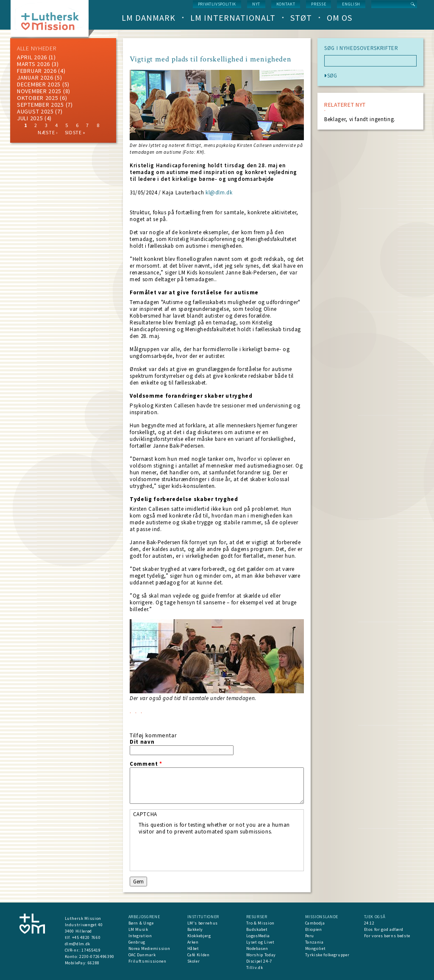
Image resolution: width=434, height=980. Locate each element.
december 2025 (39, 84)
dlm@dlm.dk (78, 944)
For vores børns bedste (387, 936)
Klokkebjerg (199, 936)
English (351, 4)
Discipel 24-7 (259, 961)
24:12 (369, 923)
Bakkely (195, 929)
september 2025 (40, 105)
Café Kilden (199, 955)
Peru (310, 936)
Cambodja (315, 923)
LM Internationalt (233, 18)
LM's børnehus (203, 923)
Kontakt (286, 4)
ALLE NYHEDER (36, 48)
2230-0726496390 (97, 956)
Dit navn (142, 742)
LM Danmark (149, 18)
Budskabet (257, 929)
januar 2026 (35, 78)
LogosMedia (258, 936)
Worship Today (261, 955)
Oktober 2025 (38, 98)
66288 (94, 963)
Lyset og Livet (260, 942)
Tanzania (314, 942)
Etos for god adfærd (384, 929)
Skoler (194, 961)
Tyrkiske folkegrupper (327, 955)
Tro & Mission (260, 923)
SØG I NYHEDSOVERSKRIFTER (361, 48)
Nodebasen (257, 948)
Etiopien (314, 929)
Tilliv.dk (255, 968)
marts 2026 (33, 64)
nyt (256, 4)
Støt (301, 18)
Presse (319, 4)
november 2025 (39, 91)
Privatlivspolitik (217, 4)
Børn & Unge (141, 923)
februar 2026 (37, 71)
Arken (193, 942)
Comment (146, 764)
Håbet (193, 948)
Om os (339, 18)
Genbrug (137, 942)
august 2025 (35, 111)
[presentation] (203, 852)
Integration (140, 936)
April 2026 (32, 57)
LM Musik (138, 929)
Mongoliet (316, 948)
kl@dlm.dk (219, 192)
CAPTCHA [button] (145, 814)
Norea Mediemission (149, 948)
